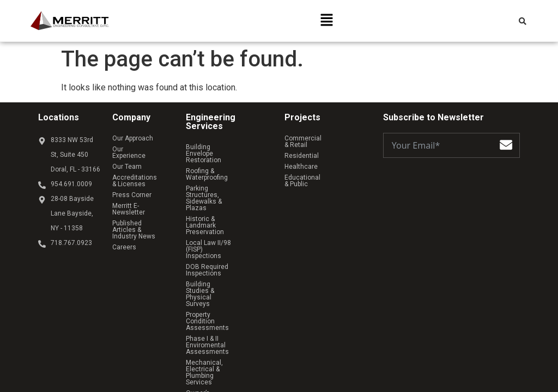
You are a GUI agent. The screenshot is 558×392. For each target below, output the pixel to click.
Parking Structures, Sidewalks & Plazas (215, 179)
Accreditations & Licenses (137, 174)
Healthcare (301, 160)
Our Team (127, 160)
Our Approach (133, 138)
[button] (326, 21)
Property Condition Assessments (213, 259)
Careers (124, 228)
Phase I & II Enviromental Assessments (223, 277)
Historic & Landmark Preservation (216, 196)
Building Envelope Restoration (213, 150)
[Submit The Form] (506, 147)
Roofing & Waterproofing (222, 164)
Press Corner (132, 188)
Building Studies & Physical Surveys (227, 242)
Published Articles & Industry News (142, 213)
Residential (302, 149)
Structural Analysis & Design (229, 326)
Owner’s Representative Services (222, 311)
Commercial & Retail (315, 138)
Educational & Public (315, 171)
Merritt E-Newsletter (142, 199)
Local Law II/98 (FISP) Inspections (218, 213)
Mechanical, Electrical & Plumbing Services (222, 294)
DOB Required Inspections (226, 228)
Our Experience (135, 149)
